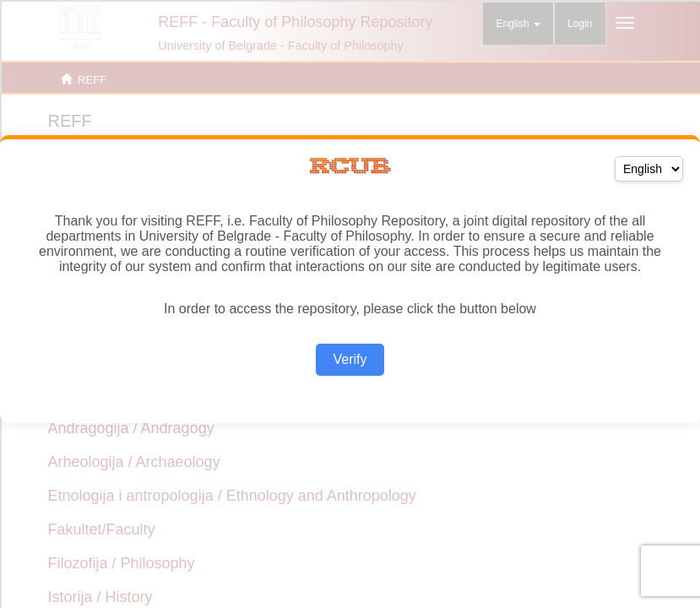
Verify (350, 359)
